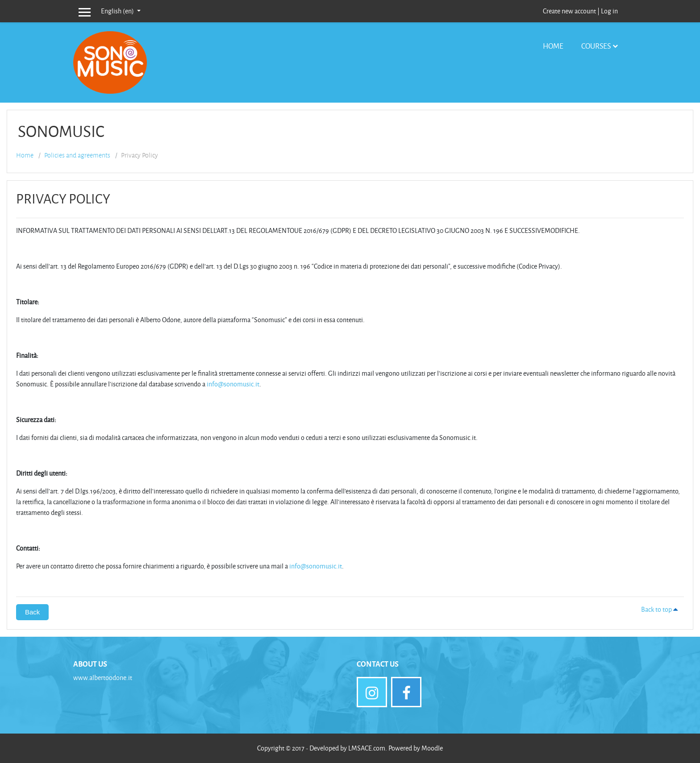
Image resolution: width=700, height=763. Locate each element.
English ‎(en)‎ (118, 11)
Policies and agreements (77, 155)
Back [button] (32, 612)
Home (553, 46)
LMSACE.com (367, 748)
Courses (596, 46)
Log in (609, 11)
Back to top (661, 609)
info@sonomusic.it (233, 384)
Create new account (569, 11)
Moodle (432, 748)
